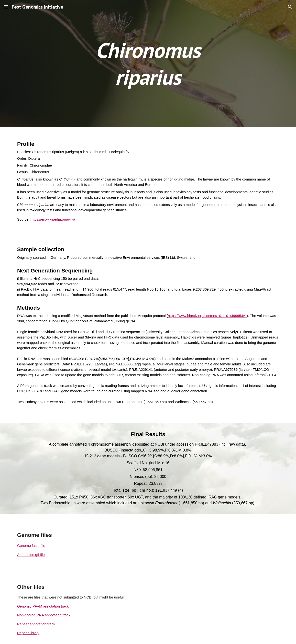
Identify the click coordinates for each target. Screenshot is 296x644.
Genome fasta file (31, 546)
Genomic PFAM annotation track (43, 606)
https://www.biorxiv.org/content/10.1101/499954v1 (207, 316)
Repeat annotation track (36, 624)
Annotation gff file (31, 555)
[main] (148, 63)
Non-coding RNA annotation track (44, 615)
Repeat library (28, 633)
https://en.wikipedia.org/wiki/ (53, 219)
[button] (6, 7)
